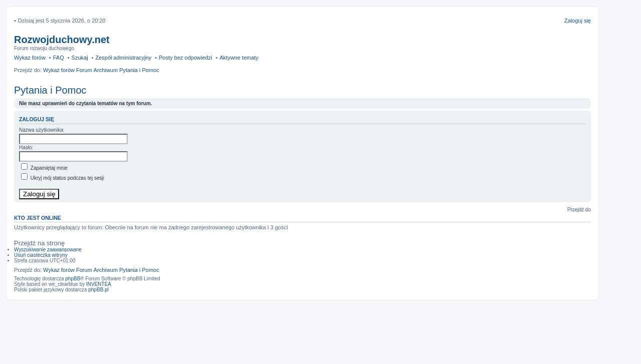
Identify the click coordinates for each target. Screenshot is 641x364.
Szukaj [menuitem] (80, 58)
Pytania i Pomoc (50, 90)
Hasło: (26, 147)
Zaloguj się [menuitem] (578, 21)
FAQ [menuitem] (59, 58)
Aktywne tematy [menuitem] (239, 58)
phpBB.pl (98, 290)
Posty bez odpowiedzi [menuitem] (185, 58)
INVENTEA (99, 284)
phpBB (73, 279)
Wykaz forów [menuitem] (30, 58)
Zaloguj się (37, 119)
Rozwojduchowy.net (62, 40)
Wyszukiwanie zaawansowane (48, 250)
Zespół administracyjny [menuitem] (123, 58)
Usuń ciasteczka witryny (41, 255)
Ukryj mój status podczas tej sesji (63, 178)
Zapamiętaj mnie (44, 168)
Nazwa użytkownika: (42, 130)
